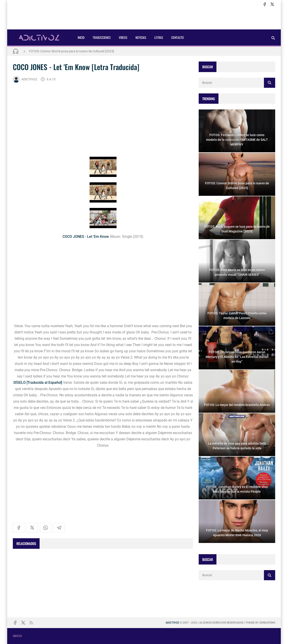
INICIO (81, 37)
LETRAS (159, 37)
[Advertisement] (144, 18)
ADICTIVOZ (25, 79)
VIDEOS (123, 37)
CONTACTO (178, 37)
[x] (272, 4)
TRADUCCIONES (102, 37)
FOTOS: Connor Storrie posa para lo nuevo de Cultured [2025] (72, 51)
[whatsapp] (46, 528)
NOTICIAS (141, 37)
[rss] (31, 623)
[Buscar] (273, 38)
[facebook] (265, 4)
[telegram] (59, 528)
